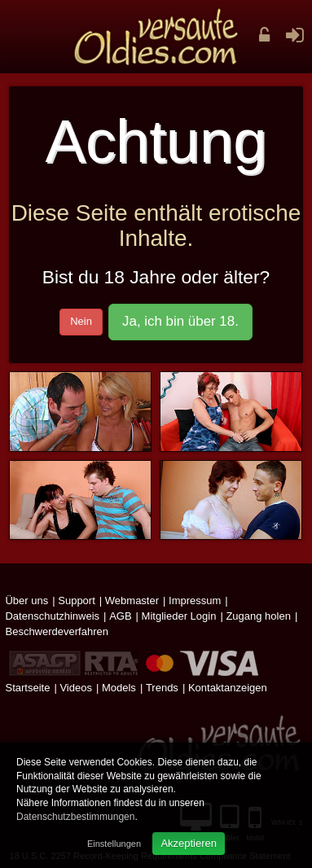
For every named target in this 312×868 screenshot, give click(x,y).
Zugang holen (258, 616)
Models (119, 688)
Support (77, 601)
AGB (120, 616)
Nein (81, 321)
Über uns (26, 601)
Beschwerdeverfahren (56, 631)
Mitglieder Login (179, 616)
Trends (162, 688)
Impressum (195, 601)
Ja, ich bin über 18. (180, 321)
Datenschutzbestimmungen (75, 817)
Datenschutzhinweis (52, 616)
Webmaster (132, 601)
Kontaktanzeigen (228, 688)
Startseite (27, 688)
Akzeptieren (189, 843)
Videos (76, 688)
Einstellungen (114, 844)
